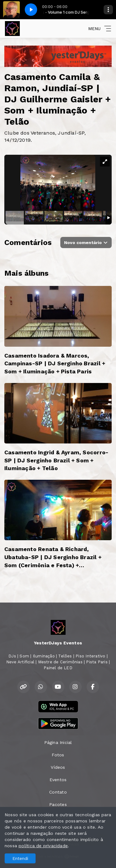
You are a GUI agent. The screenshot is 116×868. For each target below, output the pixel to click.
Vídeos (58, 767)
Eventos (58, 780)
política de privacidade (43, 846)
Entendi (20, 858)
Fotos (58, 755)
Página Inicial (58, 742)
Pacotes (58, 804)
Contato (58, 792)
